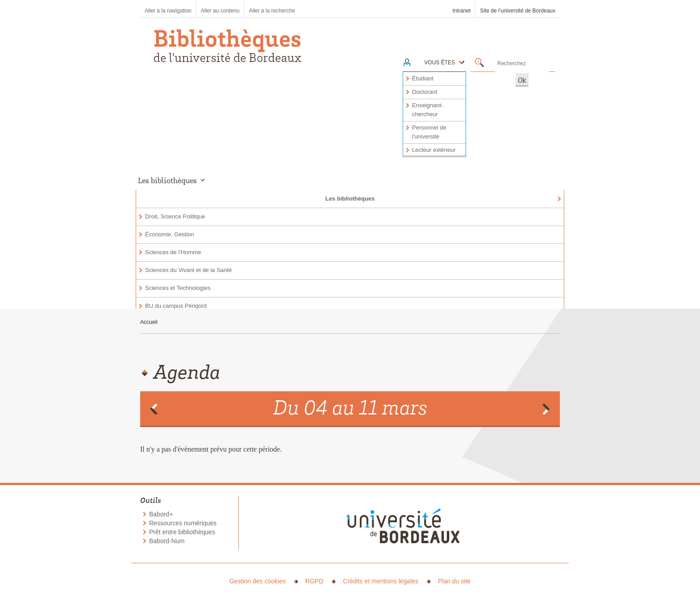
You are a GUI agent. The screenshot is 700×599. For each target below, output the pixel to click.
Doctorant (425, 92)
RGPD (314, 581)
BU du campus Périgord (176, 306)
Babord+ (161, 514)
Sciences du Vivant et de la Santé (188, 270)
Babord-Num (167, 541)
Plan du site (454, 581)
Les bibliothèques (350, 199)
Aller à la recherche (272, 11)
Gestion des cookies (258, 581)
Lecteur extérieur (434, 150)
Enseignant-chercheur (427, 110)
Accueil (149, 322)
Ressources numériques (183, 523)
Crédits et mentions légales (381, 581)
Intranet (462, 11)
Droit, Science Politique (175, 216)
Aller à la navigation (168, 11)
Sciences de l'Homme (173, 252)
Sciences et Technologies (178, 288)
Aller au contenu (220, 11)
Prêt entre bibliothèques (182, 532)
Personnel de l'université (429, 132)
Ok (522, 80)
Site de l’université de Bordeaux (518, 11)
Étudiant (423, 78)
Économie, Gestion (170, 234)
